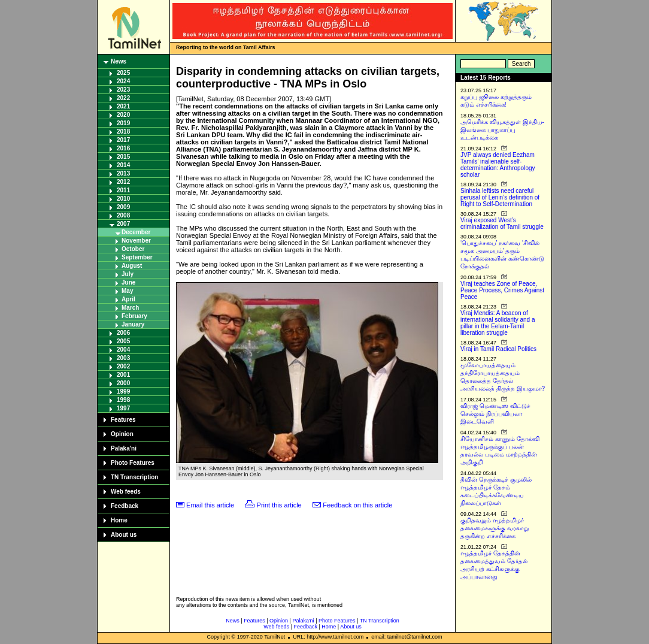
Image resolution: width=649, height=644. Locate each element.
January (133, 324)
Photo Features (133, 463)
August (132, 266)
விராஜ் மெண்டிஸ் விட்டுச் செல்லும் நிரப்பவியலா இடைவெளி (495, 414)
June (128, 282)
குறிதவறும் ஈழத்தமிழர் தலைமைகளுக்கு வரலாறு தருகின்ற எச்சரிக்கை (495, 528)
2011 (123, 190)
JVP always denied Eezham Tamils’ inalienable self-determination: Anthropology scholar (498, 165)
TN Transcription (134, 477)
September (137, 257)
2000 (123, 383)
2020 (123, 115)
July (128, 274)
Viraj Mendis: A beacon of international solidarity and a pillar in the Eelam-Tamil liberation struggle (498, 323)
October (133, 249)
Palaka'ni (124, 448)
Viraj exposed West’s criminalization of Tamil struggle (502, 223)
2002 (123, 366)
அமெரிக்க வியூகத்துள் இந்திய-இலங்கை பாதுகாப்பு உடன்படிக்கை (502, 130)
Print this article (279, 505)
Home (119, 520)
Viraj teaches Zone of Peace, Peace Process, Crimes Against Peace (502, 290)
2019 (123, 123)
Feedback (125, 506)
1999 (123, 391)
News (119, 61)
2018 (123, 131)
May (127, 291)
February (134, 316)
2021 (123, 106)
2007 (123, 224)
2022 (123, 98)
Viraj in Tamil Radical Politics (498, 349)
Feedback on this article (357, 505)
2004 (123, 350)
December (136, 232)
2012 (123, 182)
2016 (123, 148)
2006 (123, 333)
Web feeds (126, 492)
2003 (123, 358)
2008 (123, 215)
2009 (123, 207)
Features (123, 420)
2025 (123, 73)
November (136, 241)
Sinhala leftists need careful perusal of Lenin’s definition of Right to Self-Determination (500, 197)
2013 (123, 173)
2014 (123, 165)
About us (124, 535)
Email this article (210, 505)
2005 (123, 341)
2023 (123, 90)
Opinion (122, 434)
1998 (123, 400)
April (128, 299)
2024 (123, 81)
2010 (123, 199)
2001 (123, 375)
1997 (123, 408)
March (130, 308)
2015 (123, 157)
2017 (123, 140)
